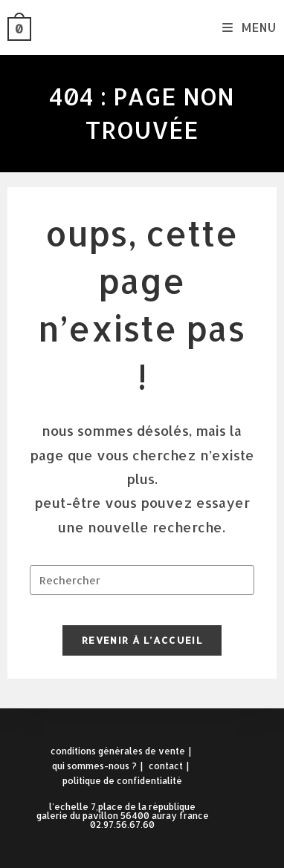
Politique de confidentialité (122, 781)
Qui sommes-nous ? (94, 766)
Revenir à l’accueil (142, 640)
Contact (166, 766)
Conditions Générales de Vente (118, 751)
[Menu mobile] (249, 27)
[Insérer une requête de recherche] (142, 580)
